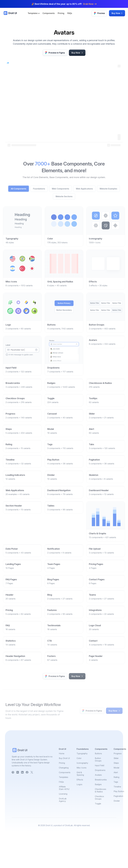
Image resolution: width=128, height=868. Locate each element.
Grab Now (90, 4)
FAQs (70, 13)
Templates (34, 13)
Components (49, 13)
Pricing (61, 13)
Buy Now (117, 13)
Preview (100, 13)
